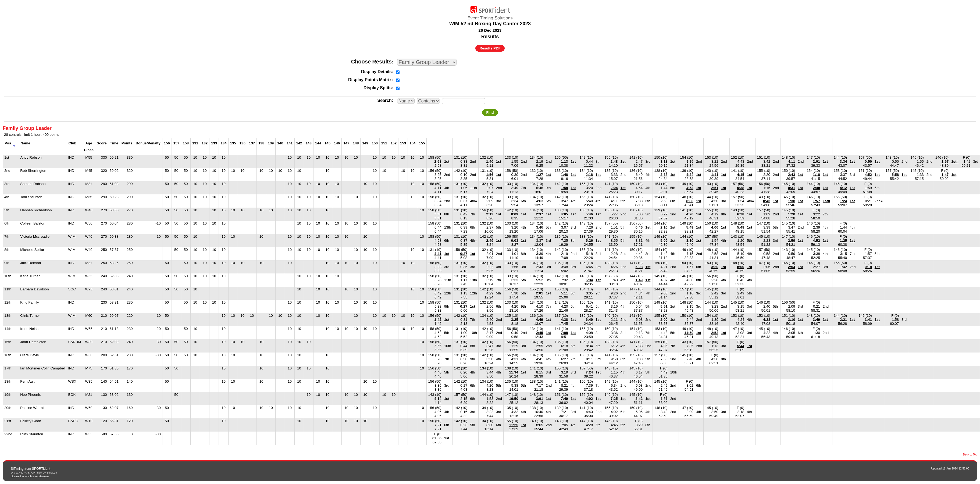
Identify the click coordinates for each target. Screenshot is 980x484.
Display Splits (378, 88)
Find (490, 113)
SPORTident (41, 469)
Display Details (376, 72)
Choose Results (371, 62)
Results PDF (490, 48)
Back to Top (970, 455)
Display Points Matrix (370, 80)
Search (384, 100)
